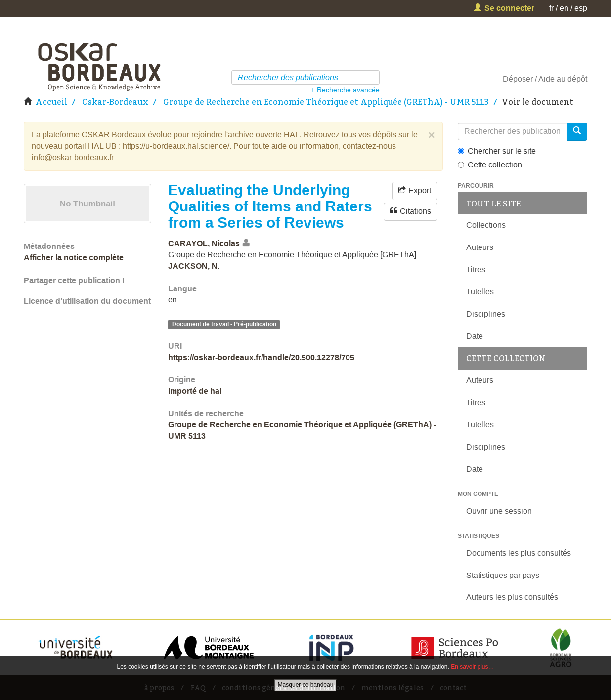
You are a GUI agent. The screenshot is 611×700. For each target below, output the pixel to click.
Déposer (518, 79)
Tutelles (480, 292)
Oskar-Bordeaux (115, 102)
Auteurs (480, 247)
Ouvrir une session (499, 511)
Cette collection (490, 165)
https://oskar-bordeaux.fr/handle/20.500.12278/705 (261, 357)
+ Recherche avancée (345, 90)
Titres (476, 269)
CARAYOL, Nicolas (204, 243)
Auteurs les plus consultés (512, 597)
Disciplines (486, 314)
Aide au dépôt (563, 79)
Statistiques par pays (503, 575)
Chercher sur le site (497, 151)
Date (475, 336)
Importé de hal (195, 391)
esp (581, 8)
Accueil (51, 102)
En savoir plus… (472, 667)
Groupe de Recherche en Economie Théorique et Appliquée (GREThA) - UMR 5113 (326, 102)
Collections (486, 225)
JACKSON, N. (194, 266)
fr (551, 8)
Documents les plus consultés (519, 553)
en (564, 8)
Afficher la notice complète (74, 258)
